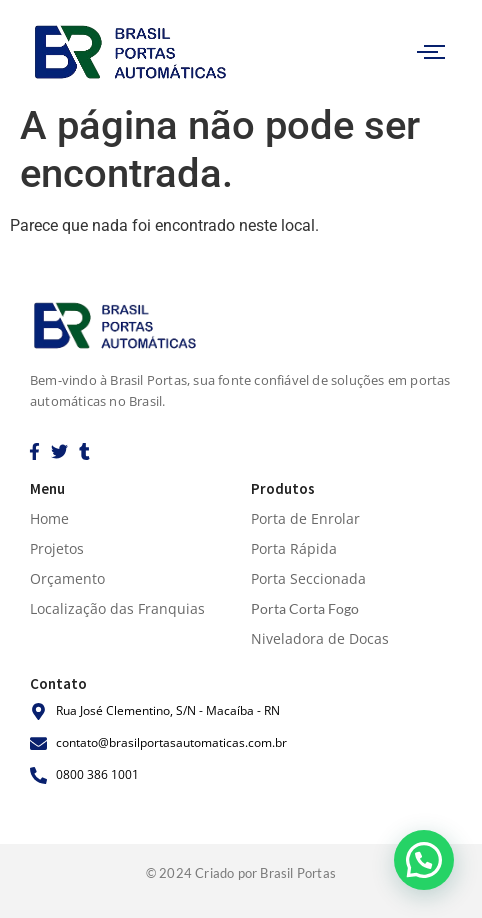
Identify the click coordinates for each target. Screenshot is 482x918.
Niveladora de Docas (320, 638)
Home (49, 518)
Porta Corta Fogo (305, 608)
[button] (424, 860)
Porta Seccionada (308, 578)
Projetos (57, 548)
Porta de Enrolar (305, 518)
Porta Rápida (294, 548)
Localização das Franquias (117, 608)
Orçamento (67, 578)
